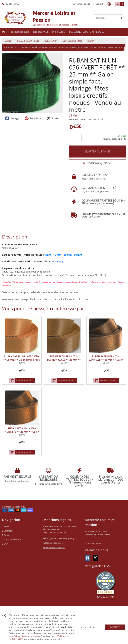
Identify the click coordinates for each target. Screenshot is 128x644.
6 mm (48, 255)
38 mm (68, 255)
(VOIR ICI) (58, 261)
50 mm (78, 255)
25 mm (91, 41)
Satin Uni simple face (72, 41)
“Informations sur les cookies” (28, 636)
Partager (12, 118)
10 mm (57, 255)
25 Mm (73, 115)
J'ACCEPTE (115, 627)
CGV (5, 544)
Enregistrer (33, 118)
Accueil (9, 41)
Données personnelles (54, 548)
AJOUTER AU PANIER (97, 151)
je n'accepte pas (88, 627)
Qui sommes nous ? (12, 539)
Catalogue (8, 531)
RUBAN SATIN (51, 41)
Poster (53, 118)
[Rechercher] (121, 18)
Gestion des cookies (53, 543)
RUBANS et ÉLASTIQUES (28, 41)
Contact (99, 4)
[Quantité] (75, 137)
